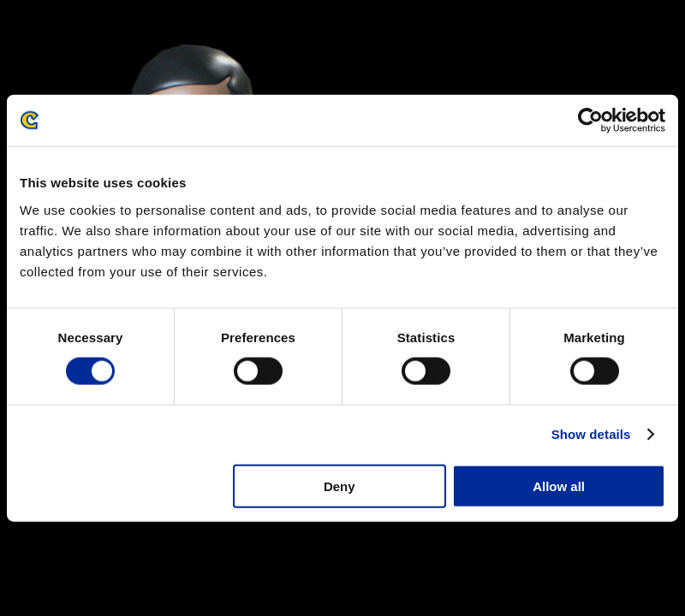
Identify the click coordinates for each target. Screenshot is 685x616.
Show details (591, 434)
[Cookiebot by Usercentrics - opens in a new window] (590, 121)
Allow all (559, 486)
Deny (340, 486)
